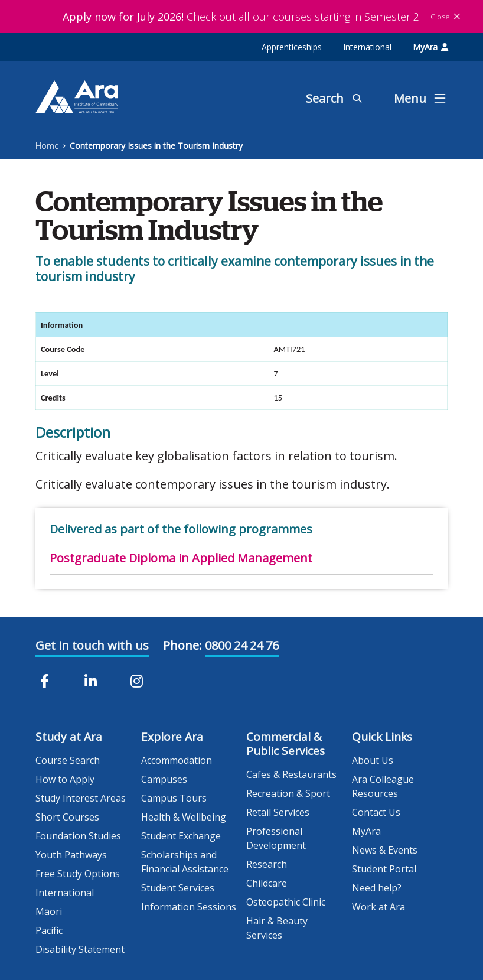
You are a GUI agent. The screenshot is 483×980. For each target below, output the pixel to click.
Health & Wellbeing (184, 817)
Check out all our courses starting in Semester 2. (242, 17)
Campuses (164, 779)
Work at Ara (378, 907)
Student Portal (384, 869)
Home (47, 146)
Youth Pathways (71, 855)
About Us (373, 760)
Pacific (49, 930)
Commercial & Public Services (285, 744)
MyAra (430, 47)
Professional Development (276, 838)
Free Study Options (78, 874)
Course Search (68, 760)
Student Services (178, 888)
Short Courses (67, 817)
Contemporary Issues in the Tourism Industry (156, 146)
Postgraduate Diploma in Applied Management (181, 558)
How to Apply (65, 779)
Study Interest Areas (81, 798)
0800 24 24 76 (242, 645)
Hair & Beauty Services (277, 928)
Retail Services (278, 812)
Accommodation (177, 760)
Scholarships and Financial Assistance (185, 862)
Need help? (377, 888)
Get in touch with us (92, 645)
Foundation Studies (78, 836)
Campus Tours (174, 798)
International (367, 47)
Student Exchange (181, 836)
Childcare (267, 883)
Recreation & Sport (288, 793)
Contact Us (376, 812)
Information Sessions (189, 907)
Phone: (182, 645)
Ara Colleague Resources (383, 786)
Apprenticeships (292, 47)
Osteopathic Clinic (286, 902)
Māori (49, 911)
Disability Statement (80, 949)
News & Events (385, 850)
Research (267, 864)
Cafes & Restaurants (291, 774)
